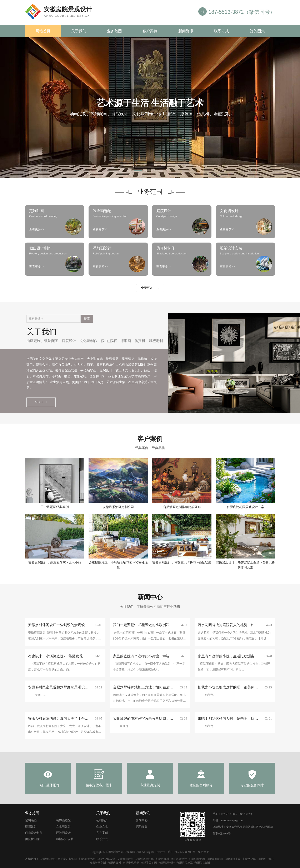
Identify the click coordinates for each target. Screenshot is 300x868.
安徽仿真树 (162, 859)
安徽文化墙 (249, 859)
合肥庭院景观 (232, 859)
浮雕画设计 (63, 833)
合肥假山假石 (266, 859)
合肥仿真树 (114, 863)
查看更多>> (37, 229)
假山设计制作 (34, 833)
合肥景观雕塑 (131, 863)
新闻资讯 (186, 31)
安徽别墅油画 (197, 859)
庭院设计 (69, 341)
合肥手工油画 (149, 863)
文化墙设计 (63, 827)
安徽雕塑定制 (98, 863)
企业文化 (102, 827)
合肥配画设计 (167, 863)
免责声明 (204, 852)
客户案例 (150, 31)
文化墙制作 (88, 341)
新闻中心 (142, 820)
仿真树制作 (32, 839)
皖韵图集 (257, 31)
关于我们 (79, 31)
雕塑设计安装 (65, 839)
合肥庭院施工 (185, 863)
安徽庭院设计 (86, 859)
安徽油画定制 (48, 859)
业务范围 (114, 31)
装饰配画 (51, 341)
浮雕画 (126, 341)
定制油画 (31, 820)
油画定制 (34, 341)
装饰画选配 (63, 820)
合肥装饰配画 (215, 859)
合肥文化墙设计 (106, 859)
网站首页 (43, 31)
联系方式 (221, 31)
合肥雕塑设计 (179, 859)
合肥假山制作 (202, 863)
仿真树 (140, 341)
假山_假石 (109, 341)
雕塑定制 (156, 341)
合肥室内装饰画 (67, 859)
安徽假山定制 (125, 859)
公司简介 (102, 820)
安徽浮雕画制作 (144, 859)
